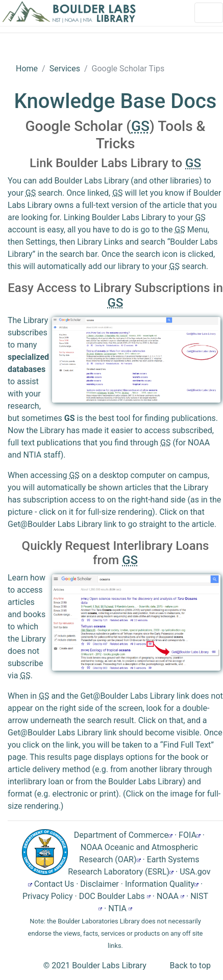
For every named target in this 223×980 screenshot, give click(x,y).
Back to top (190, 965)
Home (27, 69)
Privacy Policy (48, 896)
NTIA (120, 908)
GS (70, 418)
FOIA (190, 835)
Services (65, 69)
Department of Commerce (123, 835)
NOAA (170, 896)
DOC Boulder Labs (115, 896)
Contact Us (54, 884)
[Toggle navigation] (209, 13)
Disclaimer (99, 884)
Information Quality (162, 884)
